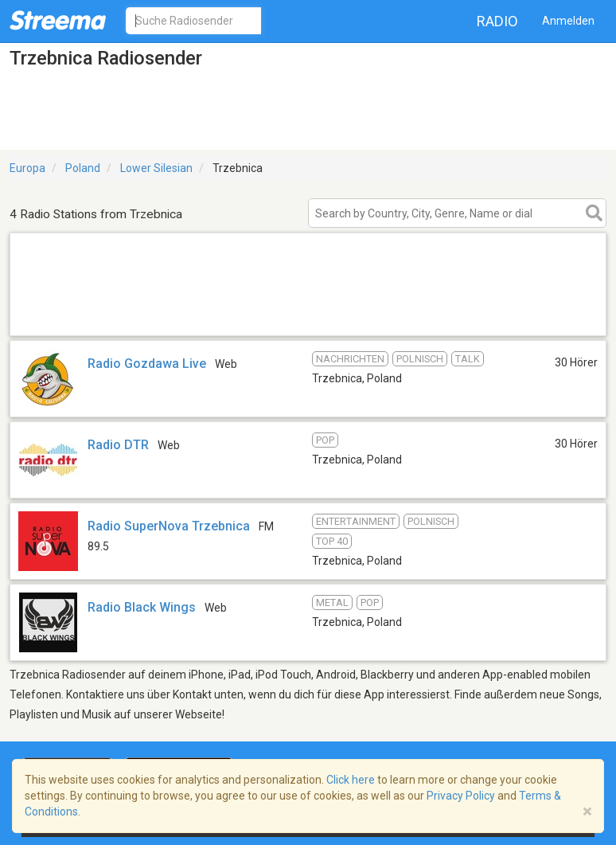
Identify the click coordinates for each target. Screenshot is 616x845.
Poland (83, 168)
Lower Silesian (156, 168)
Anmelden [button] (568, 21)
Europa (27, 168)
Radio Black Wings (142, 607)
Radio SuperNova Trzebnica (169, 526)
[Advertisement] (308, 315)
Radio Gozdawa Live (147, 364)
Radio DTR (118, 445)
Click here (351, 780)
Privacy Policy (461, 796)
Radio (497, 21)
